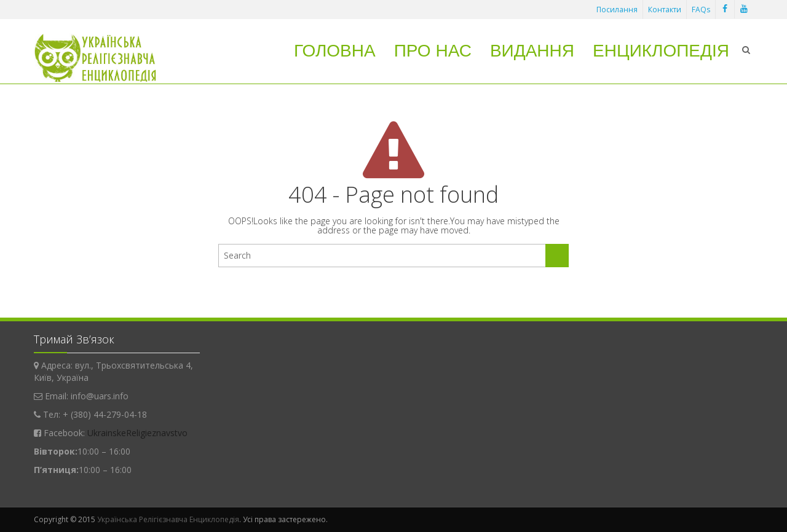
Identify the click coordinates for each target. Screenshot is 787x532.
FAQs (701, 10)
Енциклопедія (661, 51)
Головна (335, 51)
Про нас (433, 51)
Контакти (665, 10)
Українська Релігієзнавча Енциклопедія (168, 519)
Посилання (617, 10)
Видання (532, 51)
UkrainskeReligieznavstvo (137, 433)
